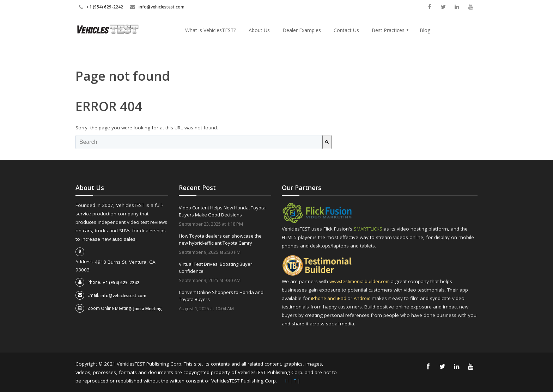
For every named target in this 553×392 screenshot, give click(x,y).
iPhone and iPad (330, 298)
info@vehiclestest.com (162, 7)
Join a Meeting (148, 309)
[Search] (327, 142)
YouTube (471, 7)
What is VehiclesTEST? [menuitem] (211, 30)
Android (365, 298)
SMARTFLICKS (369, 229)
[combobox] (199, 142)
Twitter (443, 7)
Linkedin (457, 7)
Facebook (429, 7)
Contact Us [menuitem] (346, 30)
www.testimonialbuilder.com (361, 281)
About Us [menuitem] (259, 30)
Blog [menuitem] (425, 30)
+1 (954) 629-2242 (105, 7)
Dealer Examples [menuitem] (302, 30)
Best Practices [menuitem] (390, 30)
